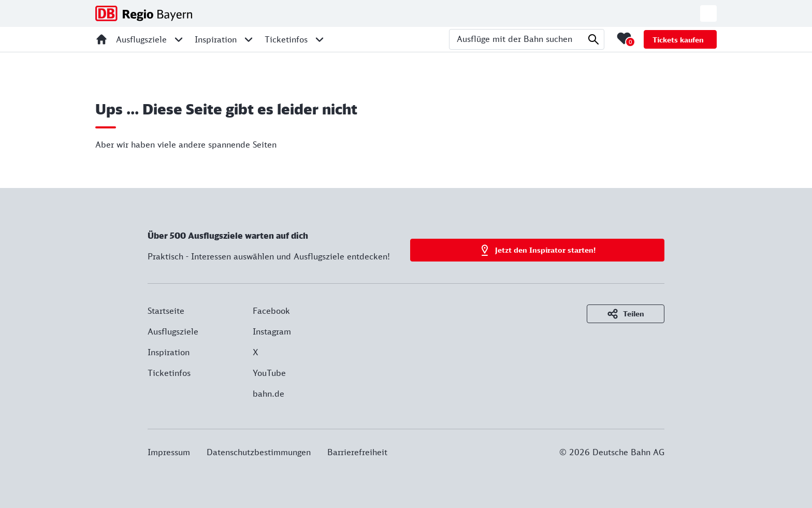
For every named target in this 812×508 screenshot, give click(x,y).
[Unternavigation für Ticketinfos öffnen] (320, 39)
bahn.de (269, 394)
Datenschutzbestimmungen (259, 452)
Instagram (272, 331)
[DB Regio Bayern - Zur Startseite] (144, 13)
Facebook (271, 311)
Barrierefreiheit (357, 452)
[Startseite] (102, 39)
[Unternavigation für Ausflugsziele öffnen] (179, 39)
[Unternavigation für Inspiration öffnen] (249, 39)
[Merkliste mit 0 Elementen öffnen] (624, 38)
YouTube (269, 373)
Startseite (166, 311)
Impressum (169, 452)
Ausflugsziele (173, 331)
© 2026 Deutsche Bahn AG (612, 452)
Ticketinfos (169, 373)
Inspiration (169, 352)
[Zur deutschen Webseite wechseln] (708, 13)
